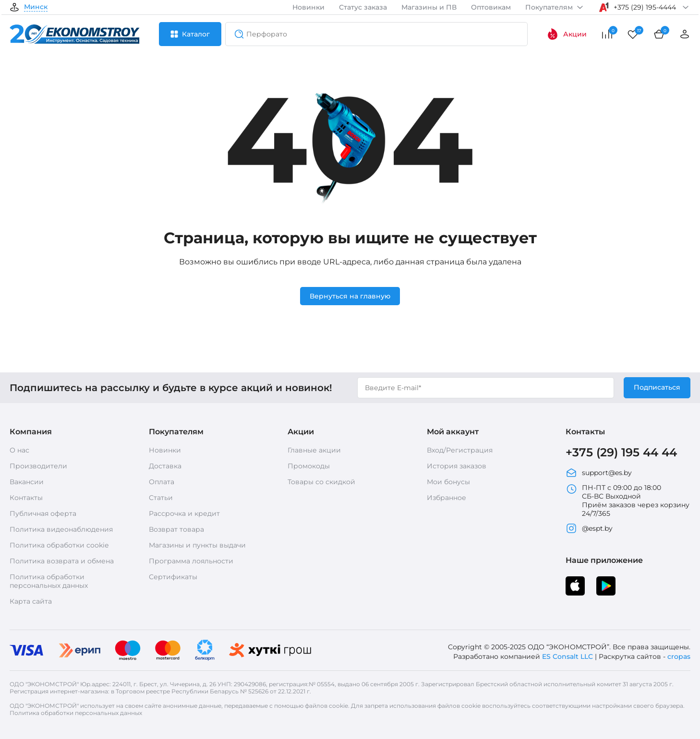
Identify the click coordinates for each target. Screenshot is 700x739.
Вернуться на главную (350, 296)
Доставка (165, 466)
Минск (36, 7)
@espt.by (589, 528)
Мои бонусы (448, 482)
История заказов (457, 466)
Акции (567, 34)
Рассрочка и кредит (184, 513)
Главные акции (314, 450)
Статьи (161, 498)
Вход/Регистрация (460, 450)
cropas (679, 656)
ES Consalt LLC (567, 656)
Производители (38, 466)
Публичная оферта (43, 513)
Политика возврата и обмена (62, 561)
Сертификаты (173, 577)
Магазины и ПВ (429, 7)
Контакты (26, 498)
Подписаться (657, 387)
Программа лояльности (191, 561)
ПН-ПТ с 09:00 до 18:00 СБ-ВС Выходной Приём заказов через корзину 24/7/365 (628, 501)
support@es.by (599, 473)
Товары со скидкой (321, 482)
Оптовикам (491, 7)
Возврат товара (176, 529)
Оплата (162, 482)
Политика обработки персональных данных (49, 581)
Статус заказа (363, 7)
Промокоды (309, 466)
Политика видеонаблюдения (61, 529)
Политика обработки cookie (59, 545)
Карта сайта (31, 601)
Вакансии (27, 482)
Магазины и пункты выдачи (197, 545)
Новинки (308, 7)
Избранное (447, 498)
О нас (19, 450)
